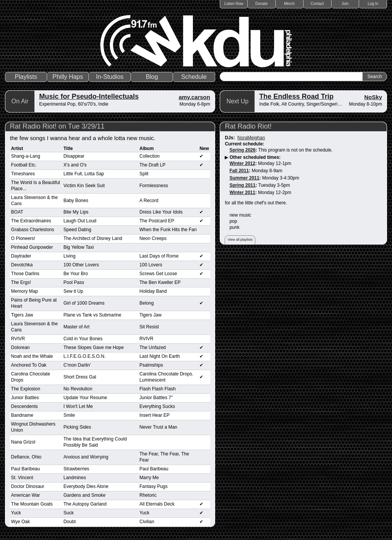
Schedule (194, 77)
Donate (261, 4)
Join (345, 4)
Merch (289, 4)
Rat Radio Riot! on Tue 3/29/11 (57, 126)
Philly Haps (68, 77)
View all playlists (240, 240)
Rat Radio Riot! (248, 126)
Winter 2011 (242, 193)
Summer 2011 (244, 178)
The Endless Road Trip (296, 96)
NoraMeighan (251, 138)
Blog (152, 77)
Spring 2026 (242, 150)
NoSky (373, 97)
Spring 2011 (242, 185)
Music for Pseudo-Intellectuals (89, 96)
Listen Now (234, 4)
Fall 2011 (239, 171)
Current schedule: (244, 144)
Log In (373, 4)
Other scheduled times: (255, 157)
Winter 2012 (242, 163)
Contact (317, 4)
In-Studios (110, 77)
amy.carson (194, 97)
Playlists (26, 77)
